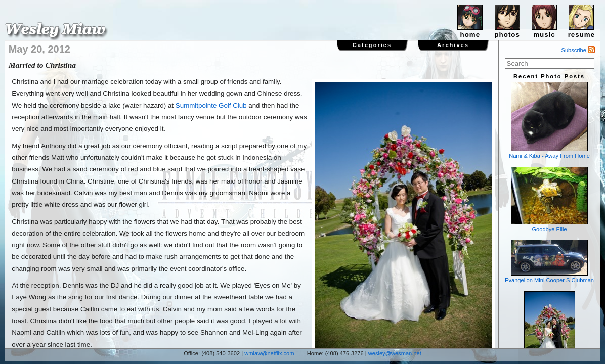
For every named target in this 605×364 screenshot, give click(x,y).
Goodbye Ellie (549, 199)
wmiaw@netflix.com (269, 353)
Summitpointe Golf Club (211, 105)
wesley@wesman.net (395, 353)
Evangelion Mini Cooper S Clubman (549, 261)
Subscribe (578, 50)
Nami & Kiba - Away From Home (549, 120)
